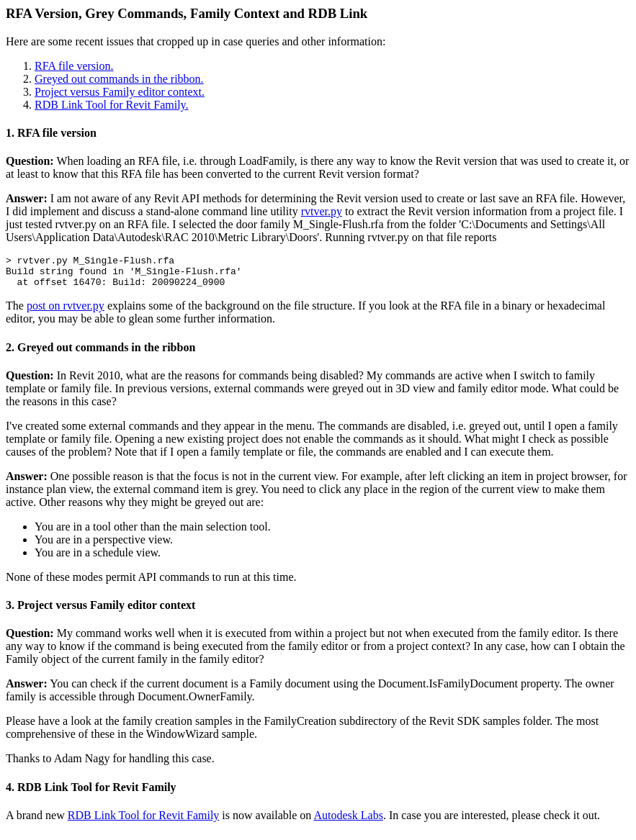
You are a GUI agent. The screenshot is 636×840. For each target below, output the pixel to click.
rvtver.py (322, 211)
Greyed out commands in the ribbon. (119, 79)
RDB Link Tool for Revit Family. (112, 105)
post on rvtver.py (66, 312)
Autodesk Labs (348, 822)
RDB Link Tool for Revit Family (144, 822)
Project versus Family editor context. (120, 92)
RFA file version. (74, 66)
